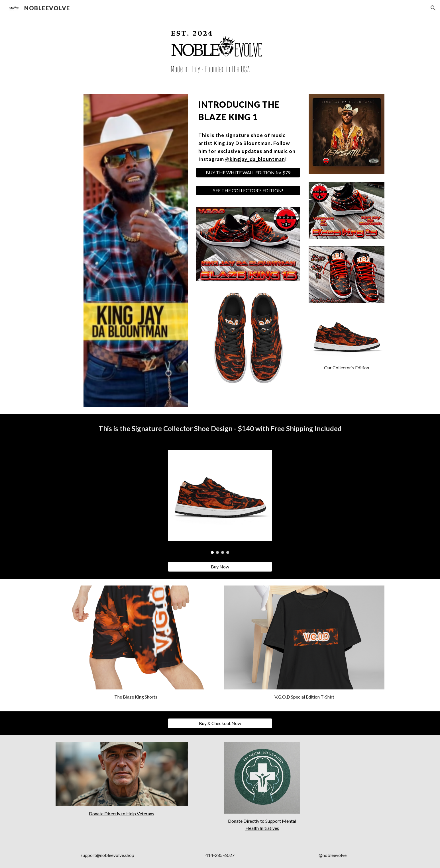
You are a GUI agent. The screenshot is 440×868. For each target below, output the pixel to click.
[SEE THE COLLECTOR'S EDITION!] (248, 191)
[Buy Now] (220, 567)
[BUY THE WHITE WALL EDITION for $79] (248, 173)
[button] (433, 8)
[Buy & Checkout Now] (220, 723)
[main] (248, 111)
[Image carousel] (220, 502)
